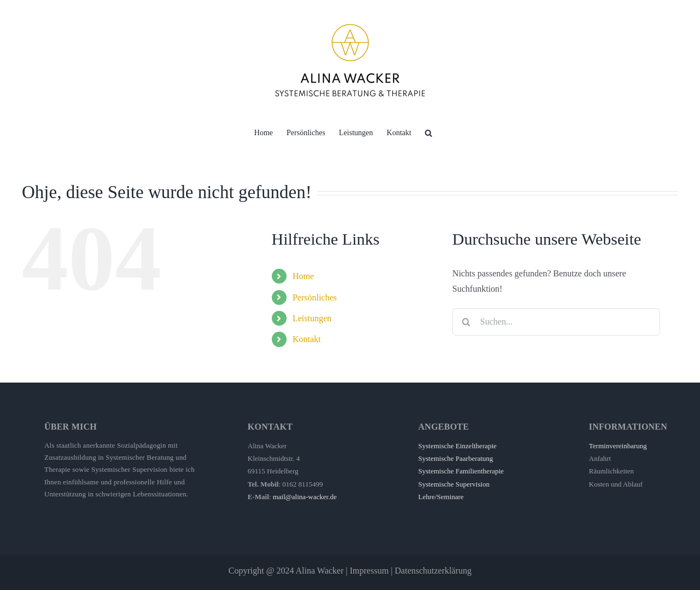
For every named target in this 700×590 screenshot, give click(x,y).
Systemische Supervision (454, 484)
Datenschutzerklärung (433, 571)
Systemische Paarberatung (456, 458)
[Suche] (466, 322)
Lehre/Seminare (441, 497)
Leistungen (312, 318)
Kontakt (307, 339)
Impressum (369, 571)
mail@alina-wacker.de (305, 497)
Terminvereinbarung (618, 446)
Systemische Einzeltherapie (457, 446)
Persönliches (315, 297)
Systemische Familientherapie (461, 471)
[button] (428, 132)
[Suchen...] (556, 322)
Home (303, 276)
